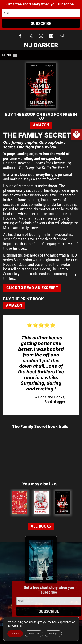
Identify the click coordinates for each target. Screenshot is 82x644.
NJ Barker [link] (41, 45)
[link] (77, 134)
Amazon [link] (41, 125)
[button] (10, 55)
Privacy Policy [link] (41, 636)
